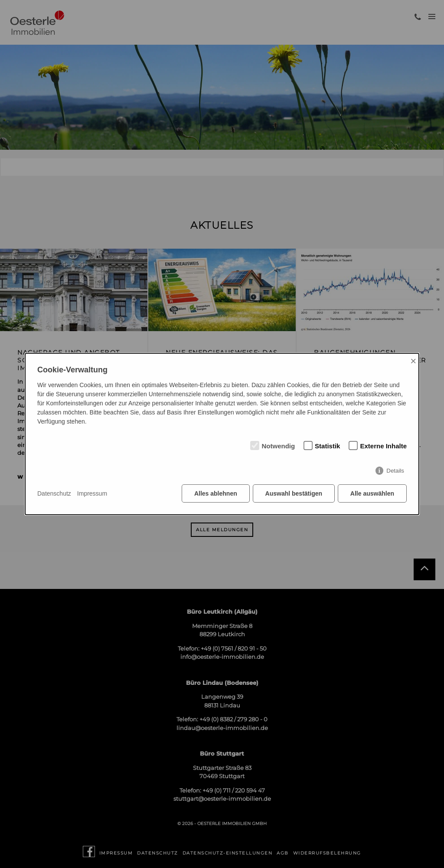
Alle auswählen (372, 493)
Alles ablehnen (216, 493)
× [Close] (413, 361)
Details (395, 471)
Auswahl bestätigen (293, 493)
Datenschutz (54, 493)
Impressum (92, 493)
